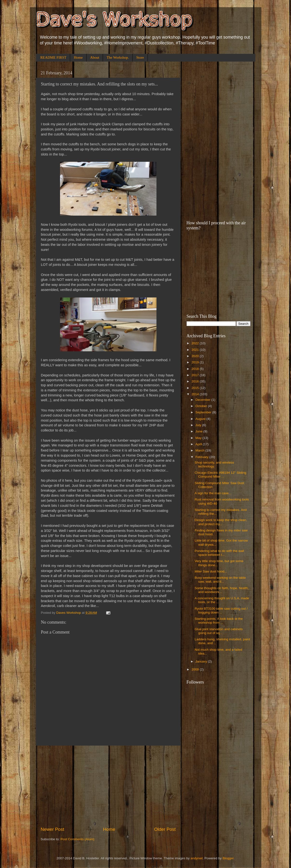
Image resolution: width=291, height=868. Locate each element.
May (199, 438)
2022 (196, 343)
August (201, 419)
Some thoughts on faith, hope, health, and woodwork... (222, 590)
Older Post (165, 829)
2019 (196, 362)
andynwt (196, 858)
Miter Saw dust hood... (211, 571)
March (200, 450)
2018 (196, 369)
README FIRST (53, 57)
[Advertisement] (108, 786)
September (204, 412)
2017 (196, 375)
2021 (196, 350)
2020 (196, 356)
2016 (196, 381)
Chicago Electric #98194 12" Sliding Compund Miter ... (220, 475)
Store (140, 57)
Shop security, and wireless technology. (214, 464)
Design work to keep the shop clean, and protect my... (221, 522)
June (200, 431)
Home (78, 57)
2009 (196, 669)
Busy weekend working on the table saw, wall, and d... (220, 580)
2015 (196, 388)
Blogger (228, 858)
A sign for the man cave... (213, 493)
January (202, 661)
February (203, 457)
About (95, 57)
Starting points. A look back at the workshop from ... (219, 621)
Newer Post (53, 829)
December (203, 400)
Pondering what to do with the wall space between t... (219, 553)
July (199, 425)
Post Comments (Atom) (77, 839)
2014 (196, 394)
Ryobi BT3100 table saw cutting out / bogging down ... (221, 610)
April (199, 444)
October (202, 406)
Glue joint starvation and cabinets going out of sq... (219, 631)
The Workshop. (118, 57)
